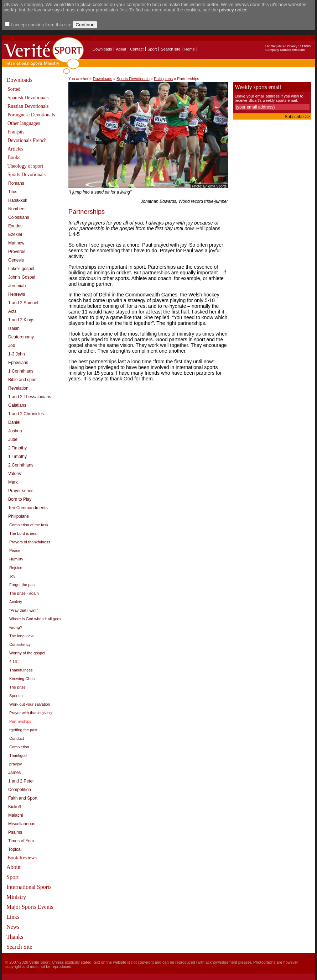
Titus (13, 192)
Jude (13, 439)
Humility (16, 559)
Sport (152, 49)
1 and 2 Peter (21, 781)
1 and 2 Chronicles (26, 414)
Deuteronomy (21, 337)
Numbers (17, 209)
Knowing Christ (22, 679)
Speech (16, 696)
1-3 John (17, 354)
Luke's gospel (21, 269)
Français (16, 132)
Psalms (15, 832)
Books (14, 157)
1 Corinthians (21, 371)
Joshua (15, 431)
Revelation (18, 388)
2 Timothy (17, 448)
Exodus (15, 226)
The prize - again (24, 593)
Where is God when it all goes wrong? (35, 623)
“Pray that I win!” (24, 610)
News (13, 927)
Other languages (24, 123)
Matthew (16, 243)
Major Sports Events (30, 907)
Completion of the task (29, 525)
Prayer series (21, 491)
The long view (21, 636)
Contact (137, 49)
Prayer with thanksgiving (30, 713)
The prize (17, 687)
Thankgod (18, 755)
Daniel (14, 422)
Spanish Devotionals (28, 98)
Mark (13, 482)
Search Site (19, 947)
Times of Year (21, 841)
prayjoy (15, 764)
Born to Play (20, 499)
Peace (15, 550)
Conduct (17, 738)
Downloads (102, 49)
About (121, 49)
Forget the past (22, 585)
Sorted (14, 89)
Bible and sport (22, 380)
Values (15, 474)
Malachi (15, 815)
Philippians (19, 516)
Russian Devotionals (28, 106)
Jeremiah (17, 286)
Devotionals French (27, 140)
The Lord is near (24, 533)
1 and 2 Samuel (23, 303)
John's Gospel (22, 277)
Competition (20, 790)
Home (189, 49)
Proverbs (17, 252)
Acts (12, 311)
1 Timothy (17, 457)
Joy (12, 576)
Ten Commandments (28, 508)
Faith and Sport (23, 798)
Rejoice (16, 568)
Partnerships (20, 721)
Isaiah (14, 328)
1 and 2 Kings (21, 320)
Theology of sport (25, 166)
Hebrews (17, 294)
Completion (19, 747)
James (14, 773)
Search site (170, 49)
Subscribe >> (297, 117)
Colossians (19, 217)
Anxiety (16, 602)
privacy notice (233, 10)
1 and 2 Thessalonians (30, 397)
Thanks (15, 937)
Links (13, 917)
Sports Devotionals (27, 175)
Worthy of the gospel (27, 653)
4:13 (13, 662)
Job (12, 346)
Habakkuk (18, 200)
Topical (15, 849)
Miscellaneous (22, 824)
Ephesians (18, 363)
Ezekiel (15, 235)
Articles (15, 149)
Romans (16, 183)
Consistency (20, 644)
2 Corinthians (21, 465)
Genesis (16, 260)
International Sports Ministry (29, 892)
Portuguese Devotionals (31, 115)
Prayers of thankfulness (30, 542)
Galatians (17, 405)
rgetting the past (23, 730)
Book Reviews (22, 858)
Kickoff (15, 807)
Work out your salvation (30, 704)
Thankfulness (21, 670)
